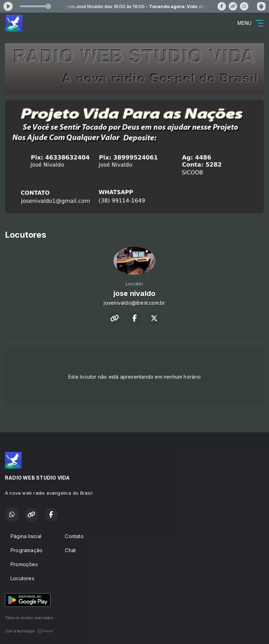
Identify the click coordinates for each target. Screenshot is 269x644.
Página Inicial (26, 536)
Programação (26, 550)
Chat (70, 550)
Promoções (24, 564)
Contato (74, 536)
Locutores (22, 578)
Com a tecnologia (29, 631)
